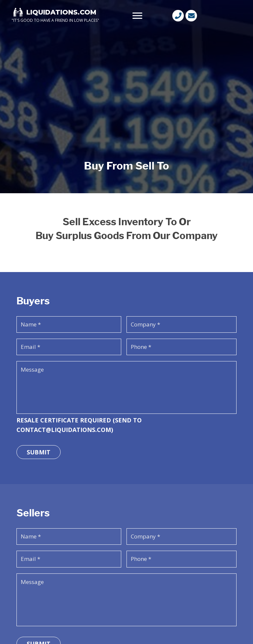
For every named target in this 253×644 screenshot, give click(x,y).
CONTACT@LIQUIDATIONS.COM (64, 430)
